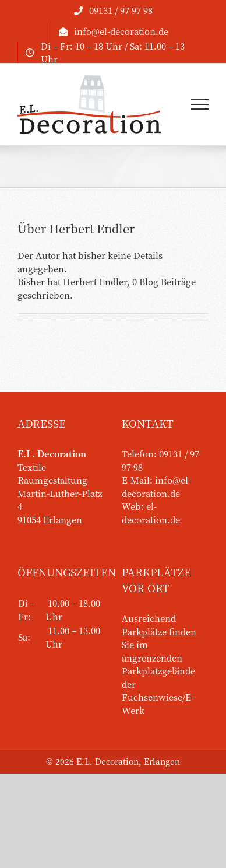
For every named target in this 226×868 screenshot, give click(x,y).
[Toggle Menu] (200, 104)
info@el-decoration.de (156, 487)
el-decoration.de (151, 513)
